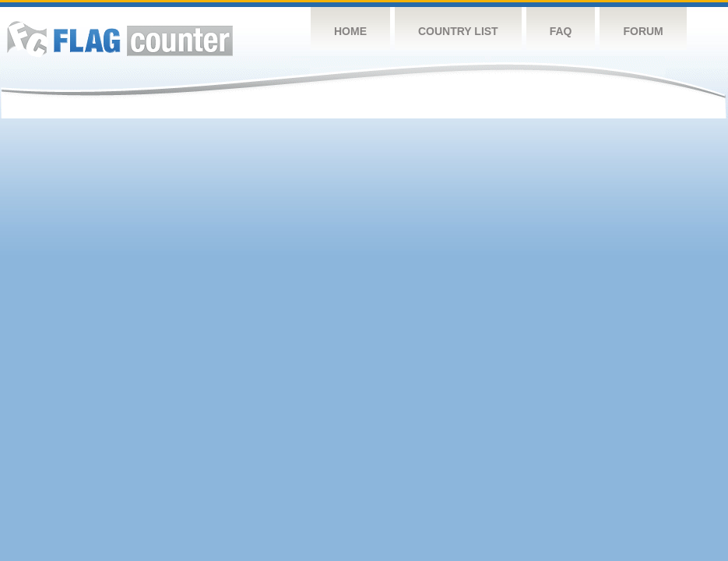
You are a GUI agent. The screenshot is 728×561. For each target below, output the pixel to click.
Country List (458, 31)
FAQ (561, 31)
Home (350, 31)
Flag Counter (120, 39)
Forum (643, 31)
